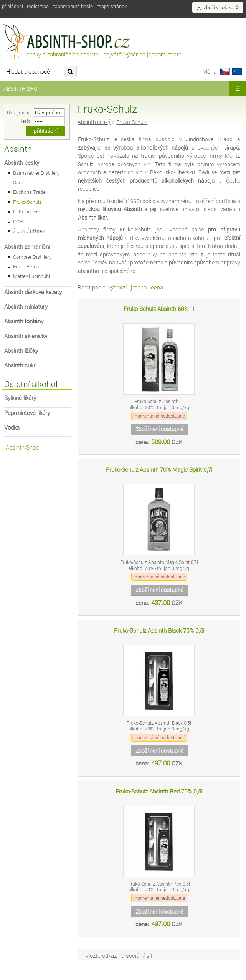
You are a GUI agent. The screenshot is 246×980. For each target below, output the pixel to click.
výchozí (117, 287)
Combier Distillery (32, 257)
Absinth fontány (24, 321)
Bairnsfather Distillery (36, 173)
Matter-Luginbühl (31, 276)
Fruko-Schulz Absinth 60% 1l (159, 309)
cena (157, 287)
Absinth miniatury (26, 307)
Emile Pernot (27, 266)
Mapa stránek (112, 6)
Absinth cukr (20, 365)
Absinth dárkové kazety (33, 292)
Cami (19, 182)
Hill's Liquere (27, 212)
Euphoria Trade (29, 192)
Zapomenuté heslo (73, 6)
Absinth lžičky (21, 351)
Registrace (38, 6)
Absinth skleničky (26, 336)
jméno (139, 287)
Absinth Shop (22, 88)
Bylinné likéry (20, 398)
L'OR (18, 221)
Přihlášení (12, 6)
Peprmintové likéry (27, 413)
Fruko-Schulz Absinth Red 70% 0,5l (159, 791)
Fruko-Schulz (27, 202)
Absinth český (22, 163)
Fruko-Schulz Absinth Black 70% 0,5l (159, 630)
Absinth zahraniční (27, 247)
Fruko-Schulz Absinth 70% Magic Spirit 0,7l (159, 470)
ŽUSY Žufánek (29, 231)
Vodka (12, 427)
